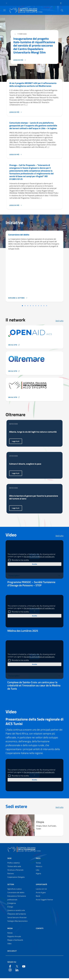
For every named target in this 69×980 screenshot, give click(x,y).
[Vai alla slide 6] (36, 307)
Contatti (40, 930)
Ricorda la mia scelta (20, 562)
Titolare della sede (14, 868)
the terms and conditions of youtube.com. (39, 558)
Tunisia (38, 865)
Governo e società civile (16, 912)
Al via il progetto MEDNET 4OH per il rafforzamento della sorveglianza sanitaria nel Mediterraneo (34, 85)
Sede (9, 860)
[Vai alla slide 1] (22, 307)
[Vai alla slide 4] (30, 307)
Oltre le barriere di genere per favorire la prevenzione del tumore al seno (34, 499)
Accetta (34, 566)
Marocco (39, 868)
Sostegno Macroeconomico (17, 923)
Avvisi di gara (41, 894)
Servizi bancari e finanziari (17, 919)
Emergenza (12, 905)
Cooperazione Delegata (16, 879)
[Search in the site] (62, 10)
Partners (11, 875)
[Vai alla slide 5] (33, 307)
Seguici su (12, 964)
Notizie (10, 935)
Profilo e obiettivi (14, 865)
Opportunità (41, 886)
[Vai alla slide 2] (25, 307)
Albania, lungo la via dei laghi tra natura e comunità (33, 433)
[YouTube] (24, 968)
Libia (38, 872)
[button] (7, 3)
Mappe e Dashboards (15, 942)
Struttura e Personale (15, 872)
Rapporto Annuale (14, 938)
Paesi (38, 860)
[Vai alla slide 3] (28, 307)
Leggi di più (17, 443)
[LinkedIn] (17, 972)
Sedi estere (16, 808)
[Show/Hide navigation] (4, 10)
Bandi (38, 898)
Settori (11, 886)
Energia (10, 908)
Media (10, 930)
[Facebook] (10, 968)
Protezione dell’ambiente (17, 916)
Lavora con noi (41, 891)
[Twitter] (17, 968)
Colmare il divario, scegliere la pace (26, 465)
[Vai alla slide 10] (47, 307)
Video (9, 945)
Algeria (38, 875)
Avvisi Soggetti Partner (44, 901)
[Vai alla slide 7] (39, 307)
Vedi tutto (59, 322)
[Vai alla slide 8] (41, 307)
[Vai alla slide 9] (44, 307)
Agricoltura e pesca (14, 891)
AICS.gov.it (12, 953)
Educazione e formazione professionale (17, 900)
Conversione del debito (19, 236)
